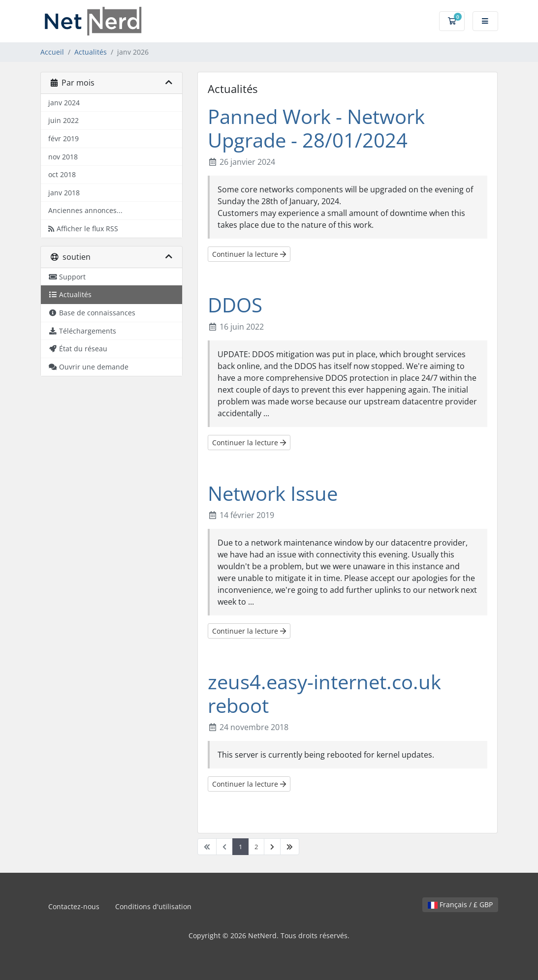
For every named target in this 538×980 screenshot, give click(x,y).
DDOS (235, 305)
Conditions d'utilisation (153, 906)
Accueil (52, 52)
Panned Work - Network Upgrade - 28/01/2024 (316, 128)
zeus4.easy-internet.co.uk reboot (324, 693)
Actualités (91, 52)
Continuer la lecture (249, 254)
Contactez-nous (74, 906)
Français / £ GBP (460, 904)
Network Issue (273, 493)
